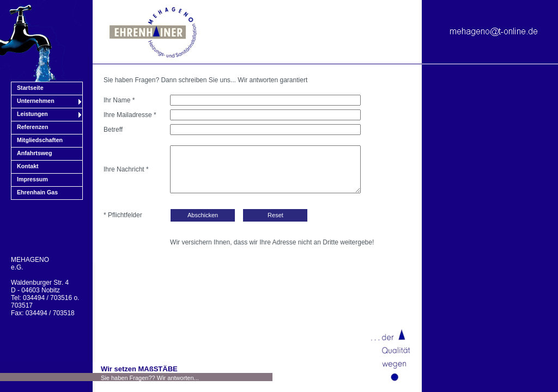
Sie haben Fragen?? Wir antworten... (150, 378)
